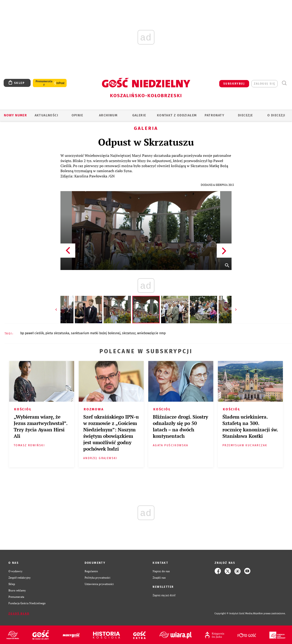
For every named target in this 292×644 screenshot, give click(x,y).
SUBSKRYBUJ (234, 84)
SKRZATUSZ (129, 333)
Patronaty (214, 115)
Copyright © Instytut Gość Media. (234, 613)
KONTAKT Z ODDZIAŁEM (177, 115)
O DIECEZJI (276, 115)
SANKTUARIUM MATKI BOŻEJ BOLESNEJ (96, 333)
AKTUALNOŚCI (46, 115)
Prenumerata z (44, 83)
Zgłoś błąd (19, 614)
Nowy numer (15, 115)
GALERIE (139, 115)
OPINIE (77, 115)
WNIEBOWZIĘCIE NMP (151, 333)
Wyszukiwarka (284, 83)
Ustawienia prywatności (99, 584)
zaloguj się (265, 84)
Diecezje (245, 115)
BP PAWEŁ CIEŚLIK (32, 333)
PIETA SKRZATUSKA (57, 333)
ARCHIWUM (108, 115)
